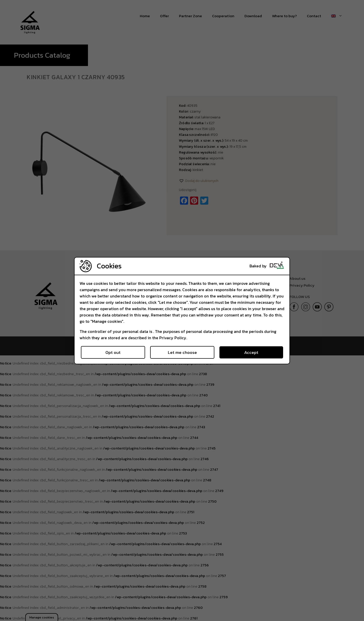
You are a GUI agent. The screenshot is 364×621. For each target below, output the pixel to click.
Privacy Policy (173, 338)
